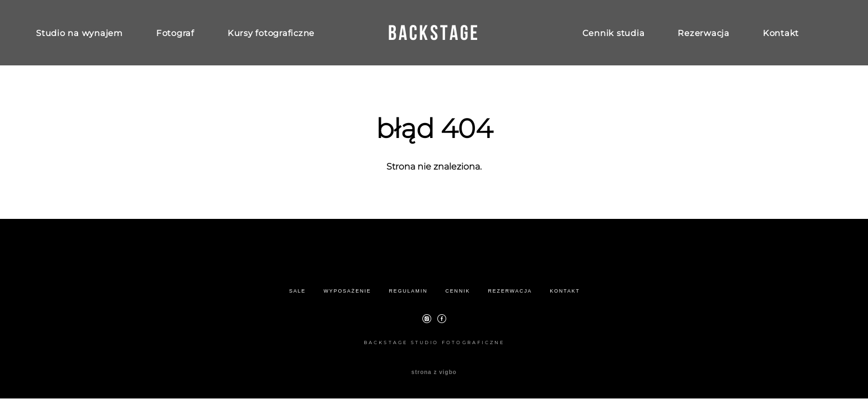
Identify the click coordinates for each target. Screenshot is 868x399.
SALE (297, 291)
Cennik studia (614, 33)
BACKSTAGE (434, 33)
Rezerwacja (704, 33)
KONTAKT (565, 291)
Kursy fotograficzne (271, 33)
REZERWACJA (510, 291)
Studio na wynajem (79, 33)
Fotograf (175, 33)
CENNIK (458, 291)
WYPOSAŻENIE (348, 291)
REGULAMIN (409, 291)
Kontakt (781, 33)
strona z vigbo (434, 372)
